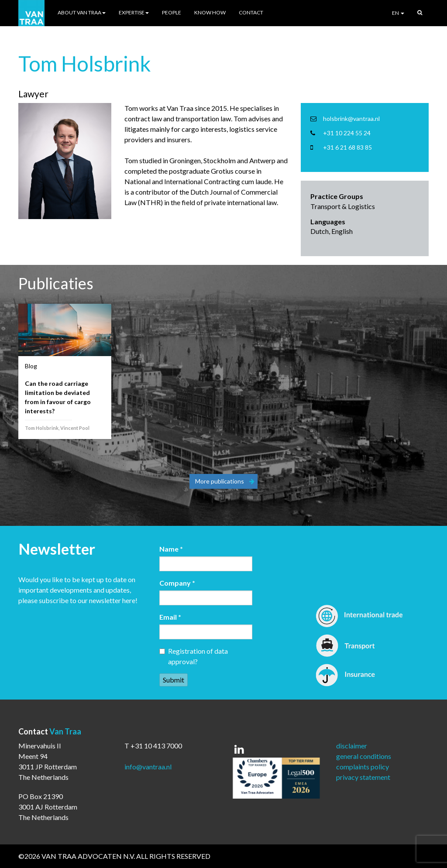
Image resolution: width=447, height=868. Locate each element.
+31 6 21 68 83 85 (347, 147)
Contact (251, 12)
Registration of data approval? (194, 656)
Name (171, 549)
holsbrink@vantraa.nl (351, 118)
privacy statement (363, 777)
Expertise (134, 12)
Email (170, 617)
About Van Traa (82, 12)
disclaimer (352, 746)
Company (177, 583)
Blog (31, 366)
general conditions (364, 756)
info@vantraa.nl (148, 767)
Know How (210, 12)
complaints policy (363, 767)
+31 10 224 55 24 (347, 133)
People (172, 12)
